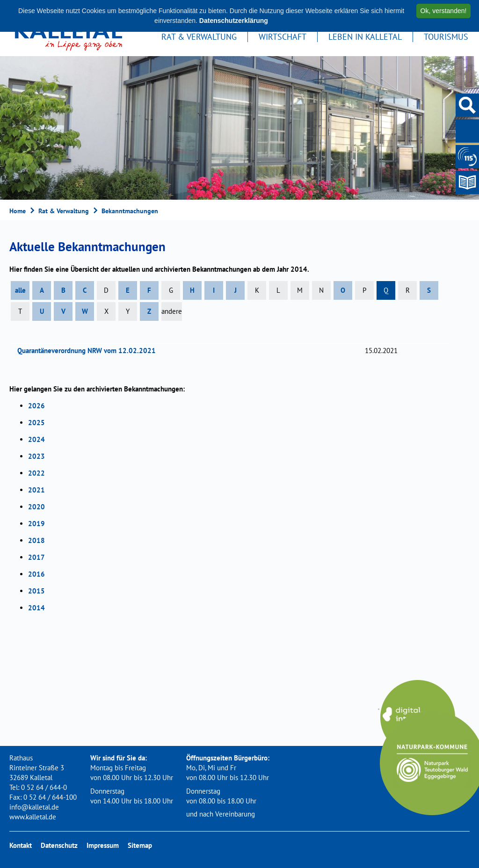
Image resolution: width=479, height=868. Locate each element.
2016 (36, 574)
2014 (36, 608)
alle (20, 290)
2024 (36, 439)
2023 (36, 456)
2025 (36, 423)
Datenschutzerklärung (234, 21)
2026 (36, 406)
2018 (36, 540)
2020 (36, 507)
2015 (36, 591)
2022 (36, 473)
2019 (36, 524)
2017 (36, 557)
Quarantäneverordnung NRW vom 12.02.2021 (90, 351)
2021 (36, 490)
